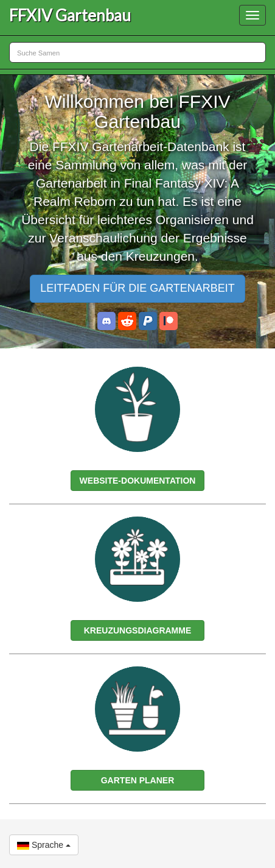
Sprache (44, 845)
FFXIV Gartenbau (70, 15)
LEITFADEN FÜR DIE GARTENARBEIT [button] (137, 288)
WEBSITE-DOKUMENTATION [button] (138, 481)
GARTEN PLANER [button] (138, 780)
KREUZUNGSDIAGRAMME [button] (138, 630)
